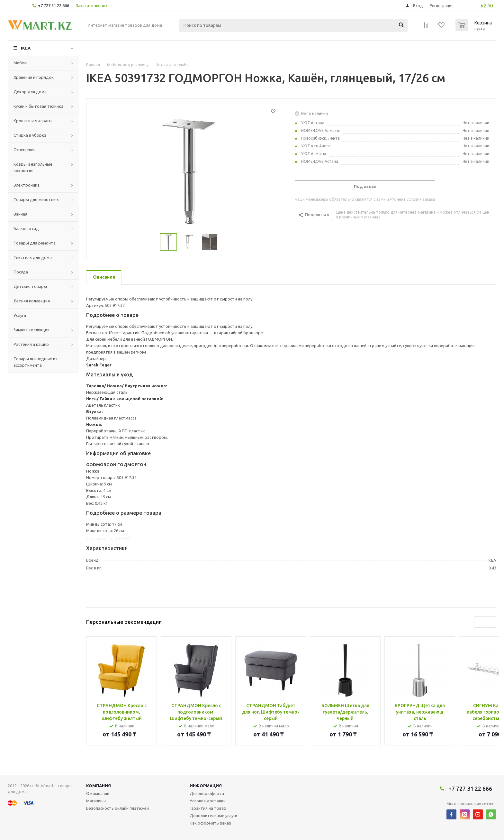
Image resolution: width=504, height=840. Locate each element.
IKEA (26, 48)
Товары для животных (36, 199)
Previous (480, 622)
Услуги (20, 315)
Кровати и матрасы (33, 121)
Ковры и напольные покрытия (33, 167)
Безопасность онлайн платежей (117, 808)
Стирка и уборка (30, 135)
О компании (98, 793)
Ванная (20, 214)
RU (490, 6)
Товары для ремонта (35, 243)
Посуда (21, 272)
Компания (99, 786)
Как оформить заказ (210, 823)
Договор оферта (207, 793)
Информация (206, 786)
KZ (484, 6)
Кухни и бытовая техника (38, 106)
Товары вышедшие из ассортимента (36, 362)
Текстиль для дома (33, 257)
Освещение (25, 150)
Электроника (27, 185)
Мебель (21, 63)
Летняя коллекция (32, 301)
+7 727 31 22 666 (54, 5)
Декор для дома (30, 92)
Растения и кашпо (31, 344)
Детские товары (30, 286)
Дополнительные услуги (213, 816)
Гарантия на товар (208, 808)
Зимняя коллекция (32, 330)
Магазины (96, 801)
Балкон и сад (26, 228)
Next (491, 622)
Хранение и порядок (34, 77)
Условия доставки (208, 801)
